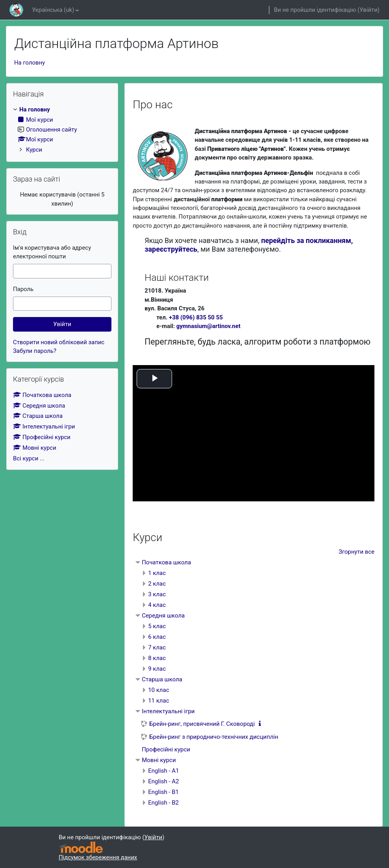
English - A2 (163, 781)
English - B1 (163, 792)
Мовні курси (159, 760)
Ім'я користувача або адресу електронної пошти (52, 252)
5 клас (157, 626)
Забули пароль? (35, 351)
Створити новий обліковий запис (59, 342)
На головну (30, 63)
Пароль (23, 289)
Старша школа (162, 679)
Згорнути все (357, 552)
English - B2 (163, 803)
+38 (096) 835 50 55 (196, 317)
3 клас (157, 594)
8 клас (157, 658)
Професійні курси (166, 749)
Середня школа (163, 616)
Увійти (369, 10)
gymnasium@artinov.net (208, 326)
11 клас (158, 701)
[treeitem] (62, 130)
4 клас (157, 605)
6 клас (157, 637)
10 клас (158, 690)
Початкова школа (166, 562)
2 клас (157, 584)
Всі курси (26, 458)
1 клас (157, 573)
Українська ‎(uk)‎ (53, 10)
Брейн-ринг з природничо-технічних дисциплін (214, 737)
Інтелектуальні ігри (168, 711)
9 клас (157, 669)
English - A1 (163, 771)
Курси (34, 150)
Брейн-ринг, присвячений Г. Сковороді (202, 724)
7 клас (157, 647)
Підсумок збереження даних (98, 857)
